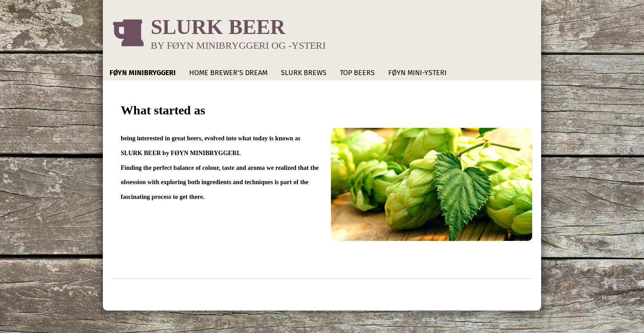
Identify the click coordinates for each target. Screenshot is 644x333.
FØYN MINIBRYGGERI (143, 73)
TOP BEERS (357, 73)
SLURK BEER (218, 27)
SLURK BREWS (304, 73)
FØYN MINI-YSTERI (417, 73)
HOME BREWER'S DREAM (228, 73)
